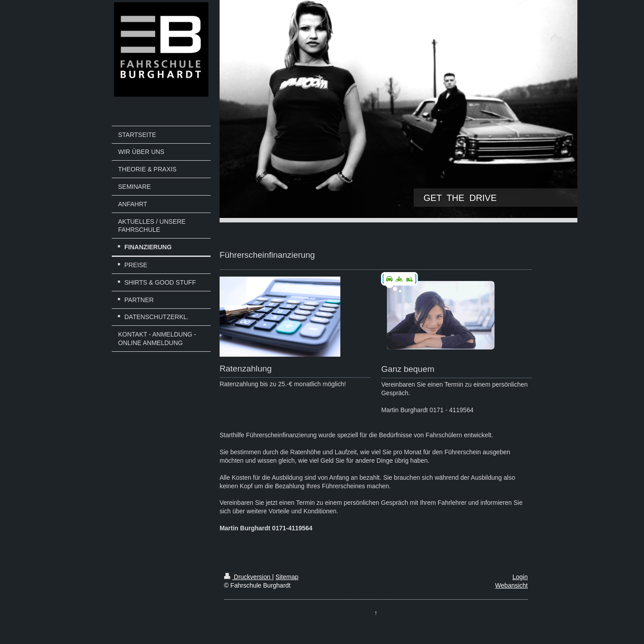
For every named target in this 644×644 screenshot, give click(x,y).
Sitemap (287, 577)
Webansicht (511, 585)
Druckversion (248, 577)
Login (520, 577)
